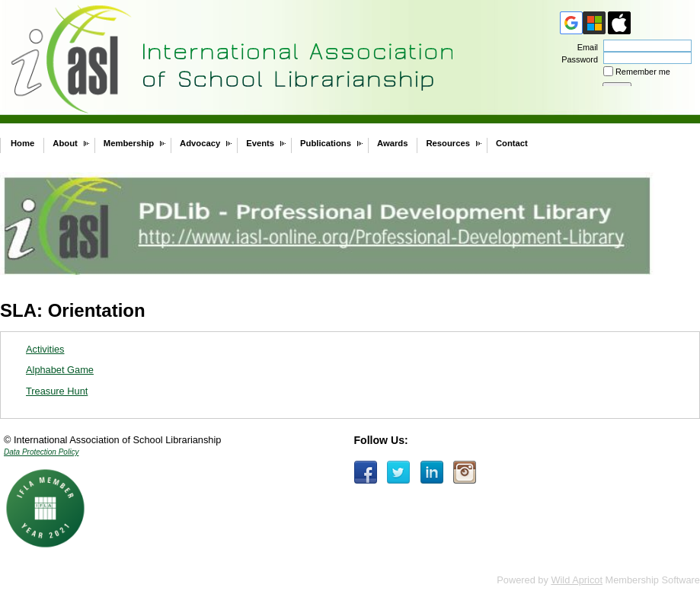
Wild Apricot (577, 580)
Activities (45, 349)
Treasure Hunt (57, 391)
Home (22, 143)
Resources (448, 143)
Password (577, 59)
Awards (392, 143)
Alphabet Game (60, 370)
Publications (326, 143)
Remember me (643, 72)
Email (585, 47)
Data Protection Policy (41, 452)
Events (260, 143)
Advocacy (200, 143)
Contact (512, 143)
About (65, 143)
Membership (129, 143)
